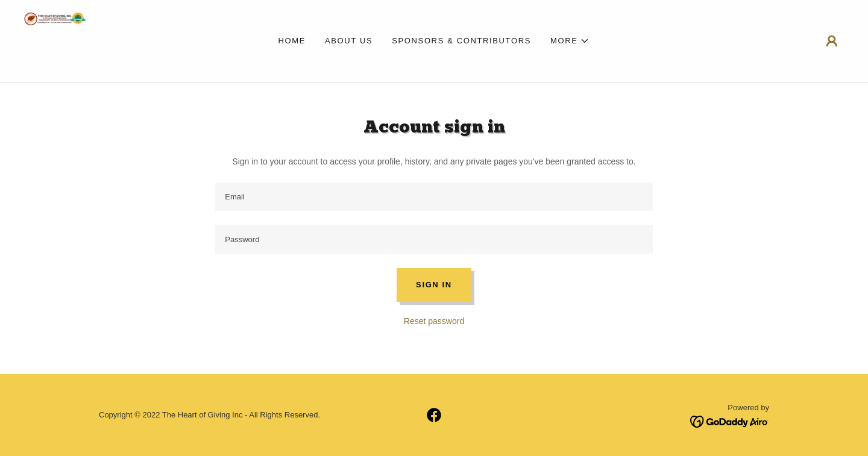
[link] (55, 40)
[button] (570, 41)
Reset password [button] (434, 321)
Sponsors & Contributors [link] (461, 41)
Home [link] (292, 41)
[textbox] (434, 197)
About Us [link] (349, 41)
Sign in (434, 285)
